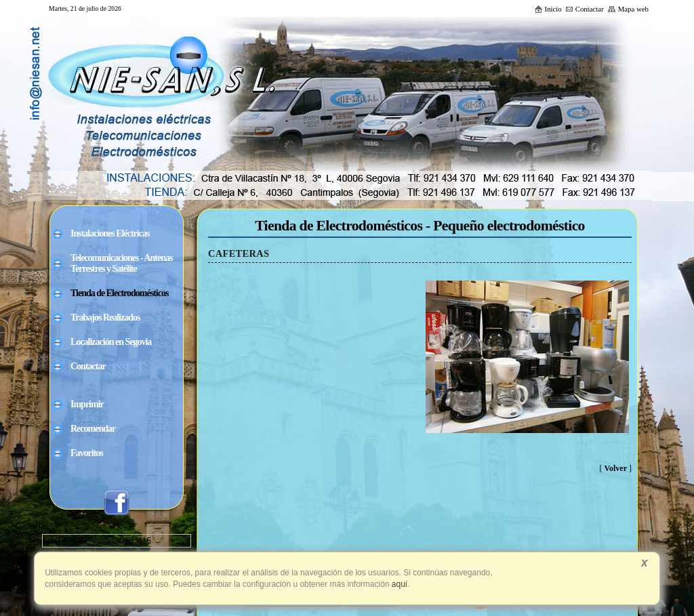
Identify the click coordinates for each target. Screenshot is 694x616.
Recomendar (93, 429)
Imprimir (87, 404)
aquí (399, 584)
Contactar (585, 9)
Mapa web (628, 9)
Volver (615, 468)
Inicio (548, 9)
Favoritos (87, 453)
